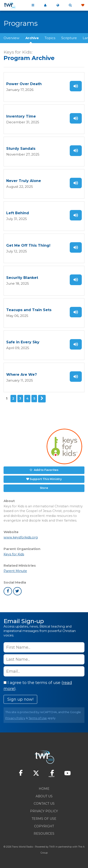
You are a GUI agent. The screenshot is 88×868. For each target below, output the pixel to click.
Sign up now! (20, 699)
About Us (44, 796)
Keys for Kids (14, 554)
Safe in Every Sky (23, 342)
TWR (52, 847)
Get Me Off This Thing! (28, 245)
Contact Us (44, 804)
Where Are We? (21, 375)
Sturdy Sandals (21, 149)
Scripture (69, 38)
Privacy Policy (15, 718)
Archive (32, 38)
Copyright (44, 826)
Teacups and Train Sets (29, 310)
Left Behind (18, 213)
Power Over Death (24, 84)
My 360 (45, 5)
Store (44, 488)
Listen (76, 86)
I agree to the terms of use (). (38, 686)
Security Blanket (22, 278)
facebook (8, 591)
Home (44, 789)
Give (83, 5)
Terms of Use (38, 718)
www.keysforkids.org (21, 537)
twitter (17, 591)
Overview (11, 38)
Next (42, 399)
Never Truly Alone (24, 181)
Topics (50, 38)
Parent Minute (15, 571)
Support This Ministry (46, 479)
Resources (44, 834)
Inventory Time (21, 116)
